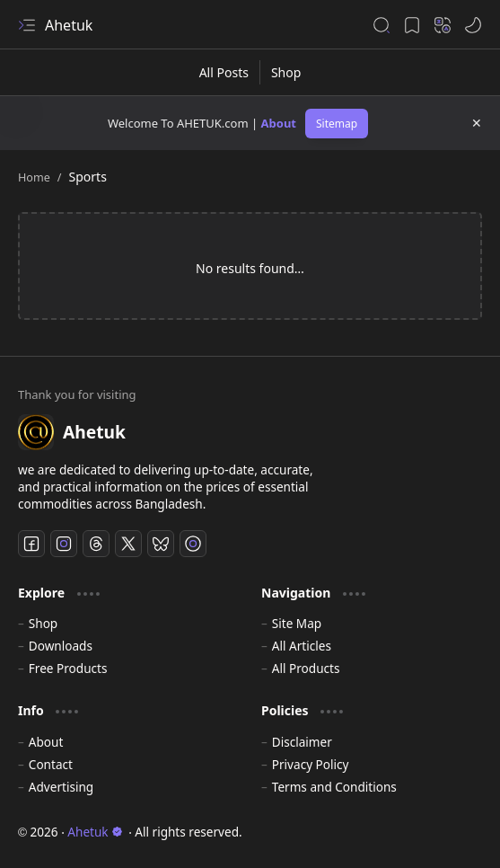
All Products (306, 668)
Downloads (61, 646)
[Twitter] (128, 544)
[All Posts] (224, 72)
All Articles (302, 646)
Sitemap (337, 124)
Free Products (68, 668)
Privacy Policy (311, 764)
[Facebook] (31, 544)
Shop (43, 623)
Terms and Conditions (334, 787)
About (279, 123)
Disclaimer (302, 742)
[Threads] (96, 544)
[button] (27, 25)
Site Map (297, 623)
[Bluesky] (161, 544)
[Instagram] (64, 544)
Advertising (61, 787)
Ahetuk (69, 25)
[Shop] (286, 72)
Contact (51, 764)
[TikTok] (193, 544)
